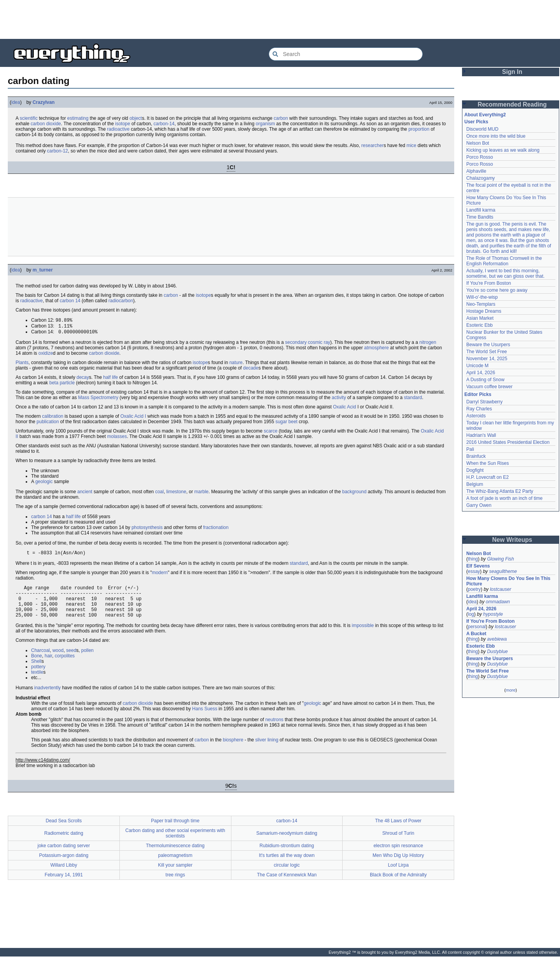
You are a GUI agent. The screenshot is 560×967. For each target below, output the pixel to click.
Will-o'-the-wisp (482, 297)
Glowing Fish (500, 559)
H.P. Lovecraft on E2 (487, 477)
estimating (78, 118)
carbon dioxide (46, 124)
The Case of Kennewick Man (287, 885)
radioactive (118, 129)
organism (265, 124)
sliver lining (267, 750)
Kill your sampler (175, 876)
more (510, 690)
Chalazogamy (480, 178)
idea (16, 102)
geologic (44, 484)
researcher (372, 145)
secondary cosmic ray (308, 345)
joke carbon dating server (64, 856)
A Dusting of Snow (485, 380)
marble (202, 494)
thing (473, 559)
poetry (474, 589)
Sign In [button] (512, 72)
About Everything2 (485, 115)
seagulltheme (503, 571)
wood (58, 661)
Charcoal (40, 661)
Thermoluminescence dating (175, 856)
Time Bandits (480, 217)
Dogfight (475, 470)
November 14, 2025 (487, 359)
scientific (29, 118)
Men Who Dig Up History (398, 866)
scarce (270, 433)
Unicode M (477, 366)
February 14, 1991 (64, 885)
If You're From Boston (489, 283)
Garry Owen (479, 505)
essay (474, 571)
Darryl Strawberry (484, 402)
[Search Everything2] (346, 54)
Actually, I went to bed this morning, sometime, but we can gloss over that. (505, 273)
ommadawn (498, 602)
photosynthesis (147, 530)
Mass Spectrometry (98, 400)
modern (160, 576)
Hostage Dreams (484, 311)
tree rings (175, 885)
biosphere (233, 750)
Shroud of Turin (398, 844)
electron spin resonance (398, 856)
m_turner (43, 270)
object (136, 118)
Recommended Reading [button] (512, 104)
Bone (37, 666)
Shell (36, 672)
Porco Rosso (480, 157)
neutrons (274, 730)
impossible (363, 636)
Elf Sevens (478, 566)
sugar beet (286, 424)
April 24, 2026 (481, 609)
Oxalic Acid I (133, 419)
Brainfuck (476, 456)
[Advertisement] (280, 19)
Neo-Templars (481, 304)
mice (411, 145)
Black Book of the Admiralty (398, 885)
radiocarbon (121, 301)
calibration (53, 419)
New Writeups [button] (512, 540)
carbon (281, 118)
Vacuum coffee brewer (489, 387)
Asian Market (480, 318)
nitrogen (428, 345)
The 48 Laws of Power (398, 831)
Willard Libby (64, 876)
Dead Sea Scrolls (64, 831)
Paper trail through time (175, 831)
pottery (38, 677)
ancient (85, 494)
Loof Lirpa (398, 876)
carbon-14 (164, 124)
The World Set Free (486, 352)
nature (236, 365)
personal (477, 627)
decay (83, 380)
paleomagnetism (175, 866)
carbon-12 (58, 151)
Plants (22, 365)
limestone (176, 494)
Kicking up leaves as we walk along (503, 150)
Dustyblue (497, 652)
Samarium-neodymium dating (287, 844)
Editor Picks (478, 394)
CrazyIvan (44, 102)
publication (48, 424)
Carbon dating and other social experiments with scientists (175, 844)
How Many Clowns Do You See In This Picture (508, 581)
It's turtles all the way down (287, 866)
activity (339, 400)
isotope (123, 124)
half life (110, 380)
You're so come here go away (497, 290)
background (354, 494)
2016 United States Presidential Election (508, 442)
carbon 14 (70, 301)
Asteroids (476, 416)
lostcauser (501, 589)
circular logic (287, 876)
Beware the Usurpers (488, 345)
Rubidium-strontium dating (287, 856)
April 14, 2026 (481, 373)
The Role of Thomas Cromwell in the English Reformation (504, 261)
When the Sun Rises (487, 463)
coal (159, 494)
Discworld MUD (482, 129)
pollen (87, 661)
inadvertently (47, 698)
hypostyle (493, 614)
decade (251, 370)
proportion (419, 129)
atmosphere (376, 350)
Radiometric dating (64, 844)
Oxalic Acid (344, 409)
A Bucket (476, 634)
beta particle (62, 385)
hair (48, 666)
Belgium (475, 484)
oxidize (46, 356)
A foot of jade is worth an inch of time (504, 498)
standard (413, 400)
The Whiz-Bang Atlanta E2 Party (500, 491)
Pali (470, 449)
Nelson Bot (478, 143)
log (471, 614)
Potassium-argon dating (64, 866)
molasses (117, 439)
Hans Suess (205, 719)
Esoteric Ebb (479, 325)
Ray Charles (479, 409)
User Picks (476, 122)
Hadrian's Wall (481, 435)
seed (71, 661)
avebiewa (497, 639)
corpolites (65, 666)
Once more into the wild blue (496, 136)
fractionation (216, 530)
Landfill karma (481, 210)
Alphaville (476, 171)
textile (37, 683)
